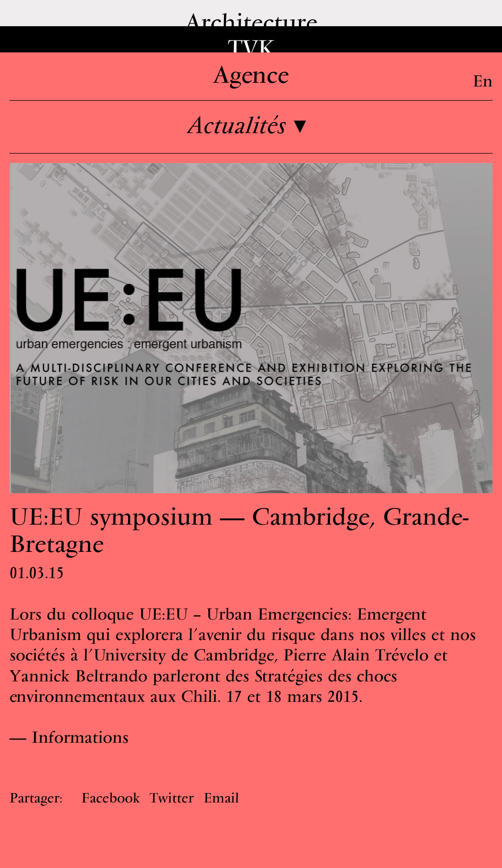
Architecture (251, 22)
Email (221, 798)
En (483, 81)
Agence (251, 74)
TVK (251, 48)
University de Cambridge (184, 655)
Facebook (111, 798)
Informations (80, 737)
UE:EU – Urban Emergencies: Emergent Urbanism (218, 624)
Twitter (172, 798)
